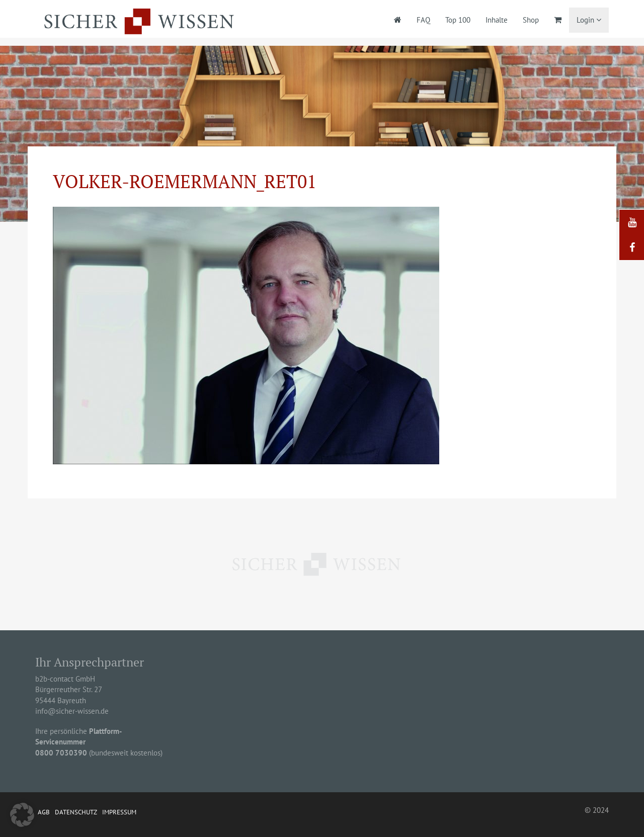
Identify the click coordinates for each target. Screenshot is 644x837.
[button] (22, 815)
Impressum (119, 812)
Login (589, 20)
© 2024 (597, 810)
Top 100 (458, 20)
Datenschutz (76, 812)
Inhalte (497, 20)
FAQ (423, 20)
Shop (531, 20)
